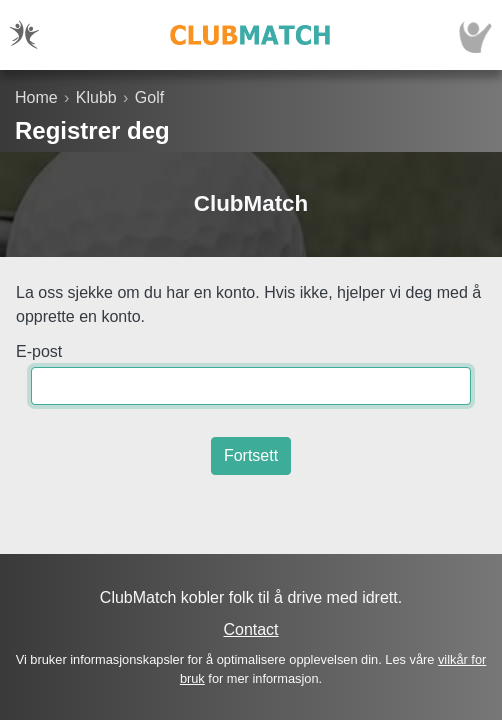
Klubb (96, 97)
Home (36, 97)
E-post (39, 351)
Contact (250, 629)
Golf (149, 97)
